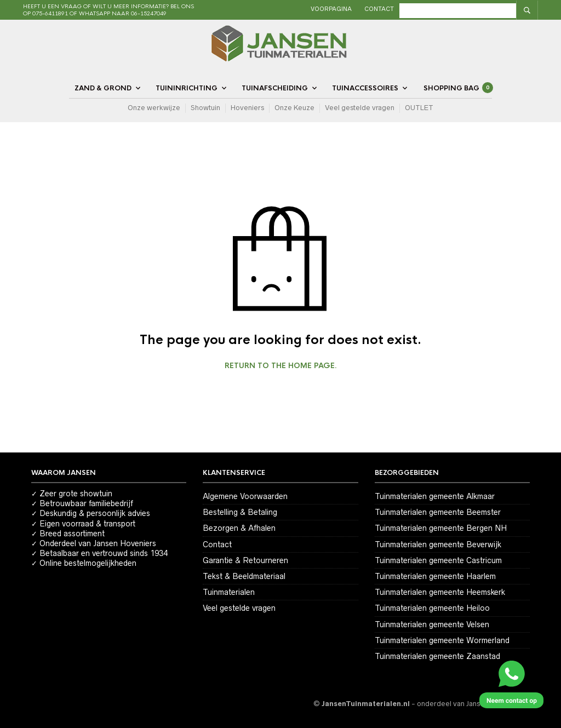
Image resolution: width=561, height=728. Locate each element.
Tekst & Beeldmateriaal (244, 576)
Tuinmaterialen (229, 592)
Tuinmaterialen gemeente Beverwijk (438, 544)
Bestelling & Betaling (240, 512)
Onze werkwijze (154, 108)
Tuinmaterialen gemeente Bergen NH (441, 528)
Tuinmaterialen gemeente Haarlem (435, 576)
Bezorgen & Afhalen (239, 528)
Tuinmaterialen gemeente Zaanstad (437, 656)
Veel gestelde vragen (360, 108)
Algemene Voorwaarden (245, 496)
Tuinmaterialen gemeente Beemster (438, 512)
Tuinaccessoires (365, 88)
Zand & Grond (103, 88)
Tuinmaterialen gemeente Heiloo (432, 608)
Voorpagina (356, 9)
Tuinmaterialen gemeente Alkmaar (435, 496)
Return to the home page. (281, 366)
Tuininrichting (187, 88)
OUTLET (419, 108)
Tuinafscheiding (275, 88)
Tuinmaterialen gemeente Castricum (438, 560)
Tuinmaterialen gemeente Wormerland (442, 640)
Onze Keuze (294, 108)
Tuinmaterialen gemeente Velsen (432, 624)
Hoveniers (247, 108)
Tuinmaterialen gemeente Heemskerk (440, 592)
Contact (404, 9)
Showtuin (205, 108)
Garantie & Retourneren (245, 560)
